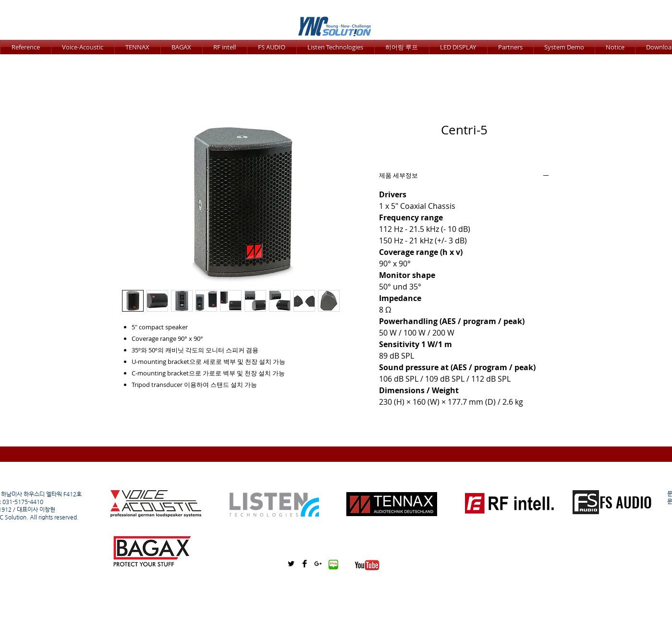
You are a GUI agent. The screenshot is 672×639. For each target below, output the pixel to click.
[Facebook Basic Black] (305, 564)
